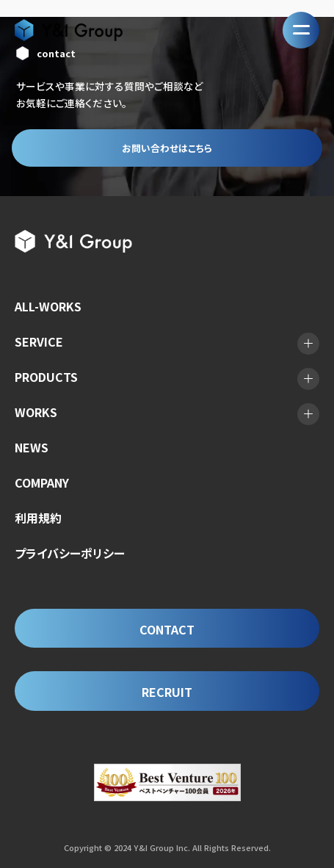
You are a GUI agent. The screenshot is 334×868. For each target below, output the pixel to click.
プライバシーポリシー (70, 553)
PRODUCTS (46, 377)
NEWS (32, 447)
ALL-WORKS (48, 306)
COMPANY (42, 482)
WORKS (36, 412)
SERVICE (39, 341)
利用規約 (38, 518)
